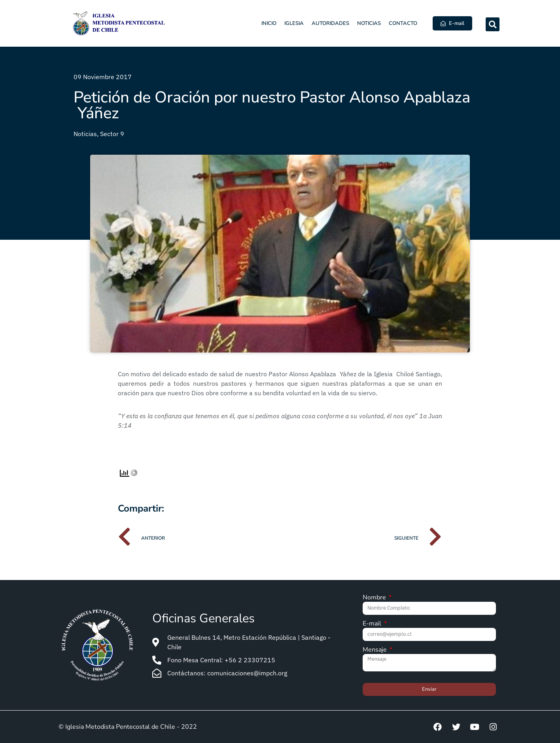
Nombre (375, 598)
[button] (493, 24)
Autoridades (330, 23)
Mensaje (376, 650)
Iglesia (294, 23)
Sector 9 (112, 134)
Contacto (403, 23)
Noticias (369, 23)
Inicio (269, 23)
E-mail (373, 624)
